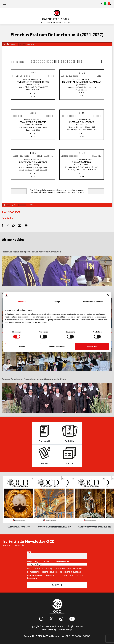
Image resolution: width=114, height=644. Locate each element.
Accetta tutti (92, 347)
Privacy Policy (49, 630)
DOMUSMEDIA (43, 636)
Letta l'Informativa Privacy (40, 569)
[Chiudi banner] (108, 295)
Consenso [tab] (21, 302)
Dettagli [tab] (57, 302)
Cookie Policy (65, 630)
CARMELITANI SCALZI (56, 19)
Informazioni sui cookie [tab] (93, 302)
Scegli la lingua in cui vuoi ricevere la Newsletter (48, 562)
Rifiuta (22, 347)
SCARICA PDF (11, 212)
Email (30, 552)
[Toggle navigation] (5, 4)
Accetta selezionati (57, 347)
